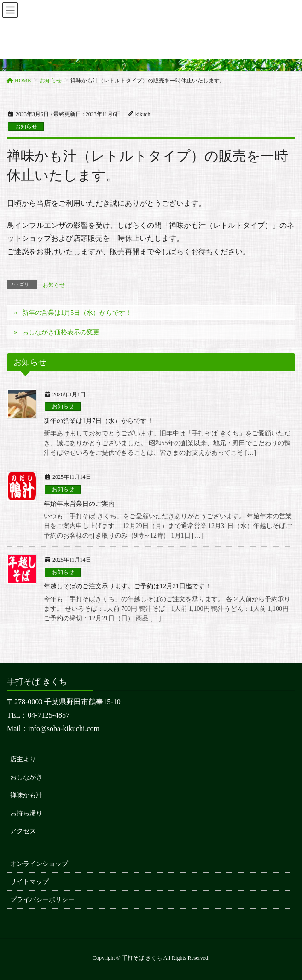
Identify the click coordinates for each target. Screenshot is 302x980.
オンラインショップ (39, 864)
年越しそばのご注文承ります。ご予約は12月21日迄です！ (128, 586)
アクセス (23, 831)
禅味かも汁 (26, 795)
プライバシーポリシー (42, 900)
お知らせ (26, 127)
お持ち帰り (26, 813)
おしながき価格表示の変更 (61, 332)
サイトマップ (29, 882)
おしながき (26, 777)
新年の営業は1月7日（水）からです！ (99, 421)
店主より (23, 759)
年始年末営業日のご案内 (79, 504)
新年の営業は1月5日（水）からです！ (77, 313)
